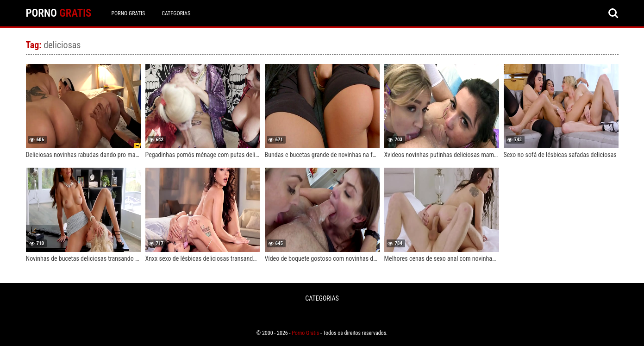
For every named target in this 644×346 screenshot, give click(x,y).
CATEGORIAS (176, 13)
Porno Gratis (128, 13)
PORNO (59, 13)
